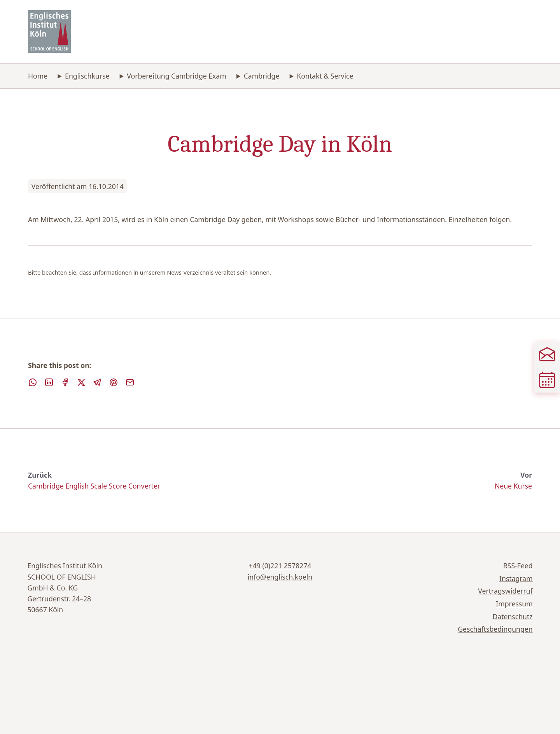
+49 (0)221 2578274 (280, 566)
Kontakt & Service (325, 76)
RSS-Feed (518, 566)
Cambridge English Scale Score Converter (94, 486)
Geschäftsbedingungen (495, 629)
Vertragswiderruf (505, 591)
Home (38, 76)
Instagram (516, 578)
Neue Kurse (513, 486)
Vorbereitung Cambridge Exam (176, 76)
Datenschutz (513, 617)
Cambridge (262, 76)
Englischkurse (87, 76)
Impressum (514, 604)
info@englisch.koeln (280, 577)
